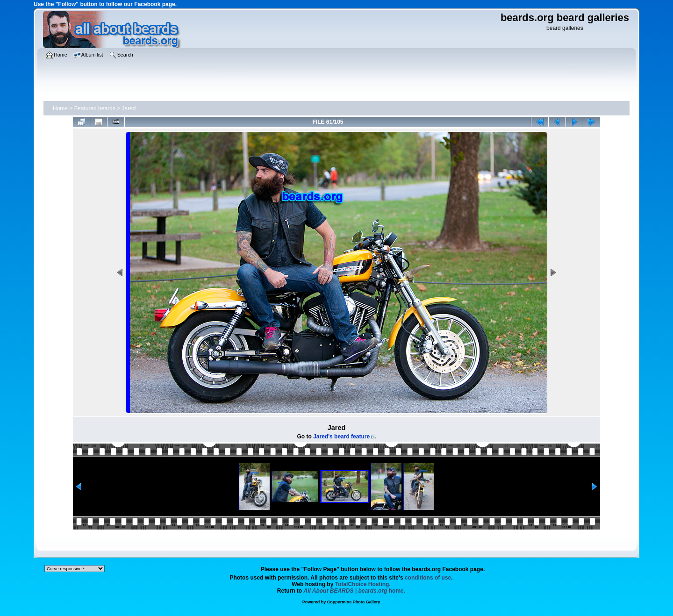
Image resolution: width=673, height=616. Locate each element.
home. (355, 591)
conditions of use (428, 578)
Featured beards (95, 108)
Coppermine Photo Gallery (354, 602)
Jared (129, 108)
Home (60, 108)
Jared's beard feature (341, 437)
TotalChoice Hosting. (363, 584)
